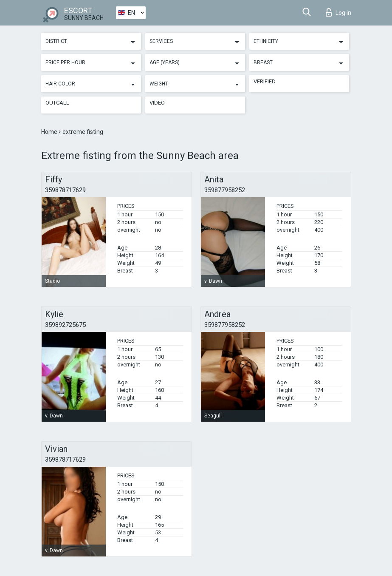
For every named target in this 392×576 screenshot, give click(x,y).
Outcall (57, 103)
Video (157, 103)
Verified (265, 81)
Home (50, 132)
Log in (338, 12)
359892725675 (65, 325)
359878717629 (65, 190)
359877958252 (225, 190)
